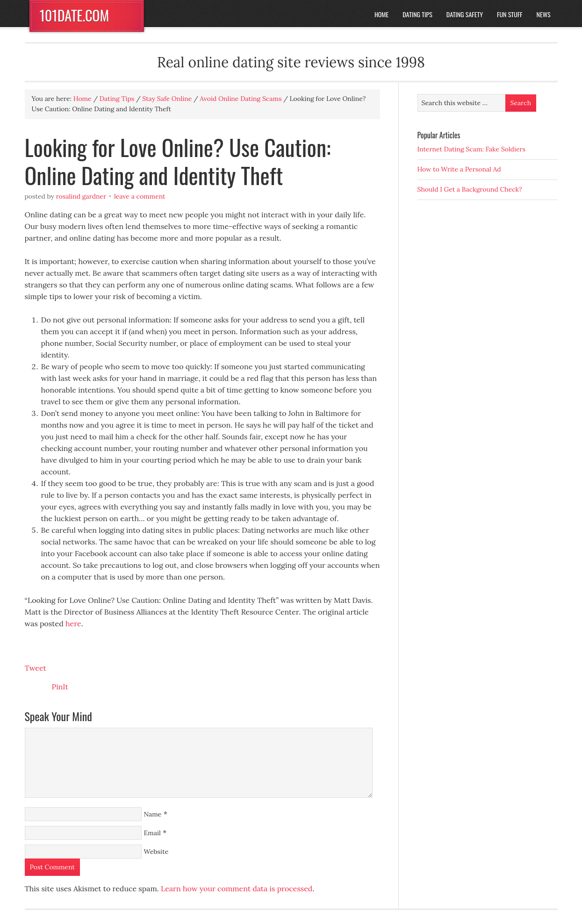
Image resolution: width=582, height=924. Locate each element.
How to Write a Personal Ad (459, 169)
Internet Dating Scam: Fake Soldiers (472, 149)
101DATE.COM (75, 15)
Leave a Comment (140, 196)
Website (156, 852)
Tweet (36, 668)
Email (152, 833)
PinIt (60, 687)
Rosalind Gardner (81, 196)
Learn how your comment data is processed (237, 888)
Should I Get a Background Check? (470, 189)
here (73, 623)
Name (153, 814)
